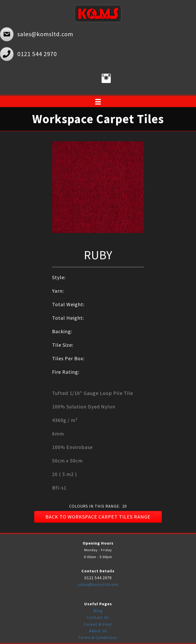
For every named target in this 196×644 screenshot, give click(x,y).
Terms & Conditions (98, 637)
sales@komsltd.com (98, 584)
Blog (98, 611)
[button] (98, 517)
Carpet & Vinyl (98, 624)
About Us (98, 631)
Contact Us (98, 617)
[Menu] (98, 102)
